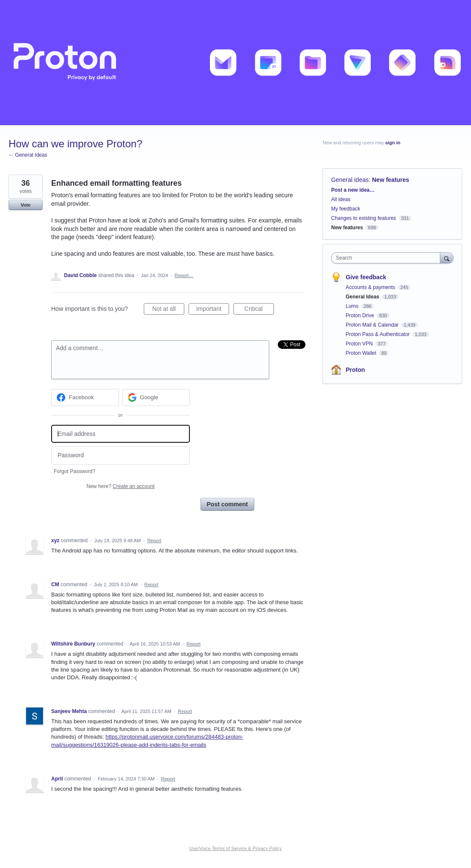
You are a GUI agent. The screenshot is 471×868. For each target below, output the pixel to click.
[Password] (121, 455)
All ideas (341, 199)
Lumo (353, 306)
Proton (355, 370)
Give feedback (366, 277)
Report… (184, 275)
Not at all (168, 310)
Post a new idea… (353, 190)
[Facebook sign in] (85, 397)
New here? (121, 486)
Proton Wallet (362, 353)
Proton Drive (361, 316)
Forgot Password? (74, 471)
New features (391, 180)
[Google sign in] (156, 397)
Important (213, 310)
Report (154, 541)
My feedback (346, 209)
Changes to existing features (363, 218)
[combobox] (388, 258)
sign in (393, 143)
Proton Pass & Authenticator (378, 334)
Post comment (227, 504)
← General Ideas (28, 155)
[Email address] (121, 434)
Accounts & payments (371, 287)
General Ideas (350, 180)
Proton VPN (360, 344)
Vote (25, 205)
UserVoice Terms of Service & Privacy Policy (236, 848)
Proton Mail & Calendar (373, 325)
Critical (259, 310)
